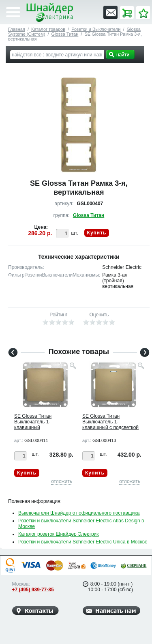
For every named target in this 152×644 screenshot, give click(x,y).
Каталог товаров (48, 29)
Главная (17, 29)
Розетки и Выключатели (96, 29)
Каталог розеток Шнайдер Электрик (59, 534)
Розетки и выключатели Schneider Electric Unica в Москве (83, 542)
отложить (62, 481)
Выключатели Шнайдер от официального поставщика (79, 513)
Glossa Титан (65, 34)
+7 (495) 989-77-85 (33, 590)
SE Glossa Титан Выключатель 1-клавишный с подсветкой (110, 422)
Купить (97, 233)
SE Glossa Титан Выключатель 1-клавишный (33, 422)
